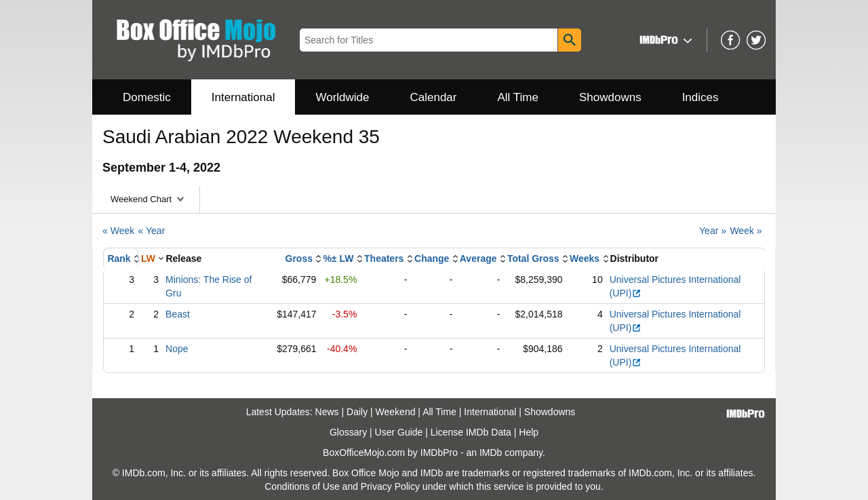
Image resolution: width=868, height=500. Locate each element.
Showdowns (610, 97)
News (327, 412)
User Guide (399, 432)
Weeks (585, 258)
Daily (357, 412)
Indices (701, 97)
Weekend (396, 412)
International (243, 97)
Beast (178, 314)
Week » (746, 231)
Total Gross (533, 258)
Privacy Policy (390, 486)
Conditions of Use (302, 486)
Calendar (434, 97)
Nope (177, 349)
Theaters (384, 258)
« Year (152, 231)
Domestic (147, 97)
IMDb (491, 453)
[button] (664, 40)
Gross (299, 258)
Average (478, 258)
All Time (518, 97)
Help (529, 432)
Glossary (348, 432)
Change (432, 258)
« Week (118, 231)
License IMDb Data (471, 432)
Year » (713, 231)
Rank (119, 258)
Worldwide (342, 97)
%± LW (338, 258)
